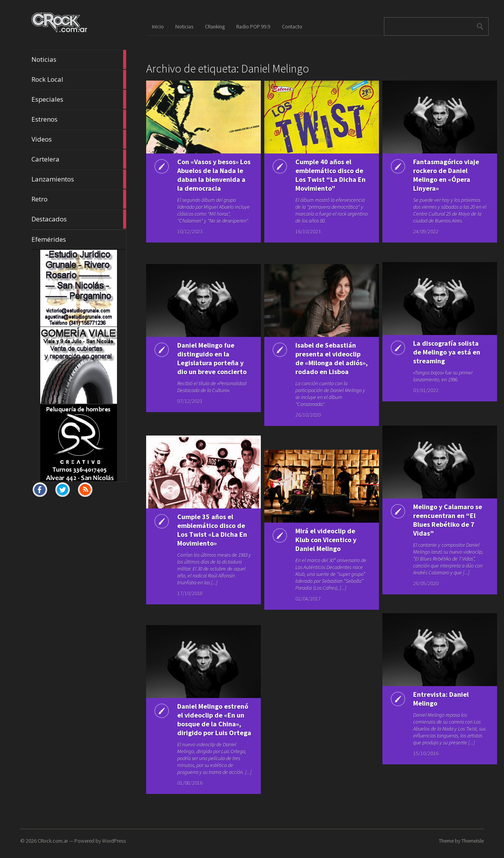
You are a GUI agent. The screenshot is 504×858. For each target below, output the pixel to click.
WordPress (114, 841)
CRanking (215, 26)
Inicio (158, 26)
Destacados (79, 219)
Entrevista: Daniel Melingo (438, 699)
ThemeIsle (473, 841)
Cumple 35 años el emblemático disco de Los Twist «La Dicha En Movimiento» (203, 534)
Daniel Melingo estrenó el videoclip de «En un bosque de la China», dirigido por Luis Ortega (206, 724)
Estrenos (79, 119)
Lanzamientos (79, 179)
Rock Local (79, 79)
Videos (79, 139)
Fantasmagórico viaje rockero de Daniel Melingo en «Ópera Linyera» (443, 175)
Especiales (79, 99)
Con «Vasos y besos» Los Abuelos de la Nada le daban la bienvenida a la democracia (205, 179)
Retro (79, 199)
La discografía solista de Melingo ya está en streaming (444, 352)
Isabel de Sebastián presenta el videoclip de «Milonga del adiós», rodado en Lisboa (325, 363)
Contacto (292, 26)
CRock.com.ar (53, 841)
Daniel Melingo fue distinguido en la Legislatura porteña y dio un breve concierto (207, 363)
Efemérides (49, 239)
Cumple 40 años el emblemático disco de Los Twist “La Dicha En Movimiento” (321, 179)
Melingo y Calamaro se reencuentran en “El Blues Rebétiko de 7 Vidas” (444, 520)
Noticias (79, 59)
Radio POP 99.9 (253, 26)
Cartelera (79, 159)
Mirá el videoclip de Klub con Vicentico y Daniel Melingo (323, 540)
